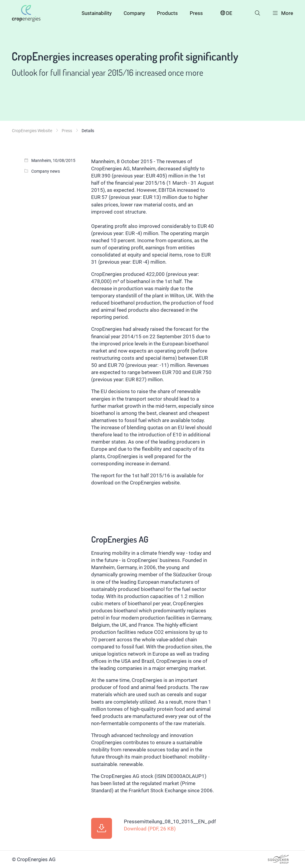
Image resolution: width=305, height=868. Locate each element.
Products (167, 13)
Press (196, 13)
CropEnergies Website (32, 131)
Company (134, 13)
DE (226, 13)
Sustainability (97, 13)
